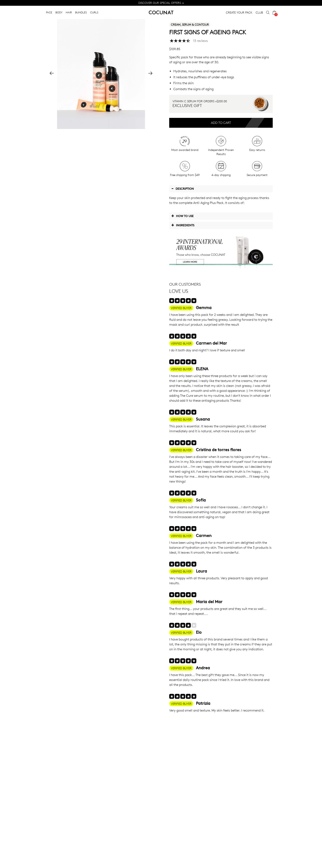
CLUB (259, 12)
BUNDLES (81, 12)
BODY (59, 12)
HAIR (69, 12)
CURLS (94, 12)
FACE (49, 12)
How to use (182, 216)
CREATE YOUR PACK (239, 12)
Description (183, 189)
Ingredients (183, 225)
